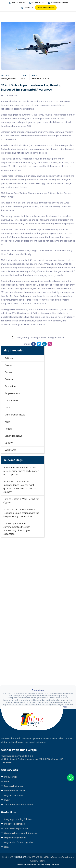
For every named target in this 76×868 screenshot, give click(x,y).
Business (10, 365)
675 (23, 79)
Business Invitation (13, 786)
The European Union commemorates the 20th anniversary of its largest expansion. (17, 529)
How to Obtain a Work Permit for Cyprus (21, 501)
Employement (12, 394)
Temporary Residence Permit (19, 805)
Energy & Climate (56, 338)
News (18, 338)
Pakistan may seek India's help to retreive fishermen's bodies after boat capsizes (21, 471)
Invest (7, 800)
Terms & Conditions (26, 865)
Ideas (8, 408)
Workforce (11, 450)
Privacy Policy (44, 865)
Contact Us (28, 8)
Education (10, 386)
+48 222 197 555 (38, 3)
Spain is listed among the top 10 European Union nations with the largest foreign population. (21, 513)
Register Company (13, 795)
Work (6, 782)
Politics (9, 429)
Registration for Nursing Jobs (18, 842)
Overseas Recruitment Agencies (20, 833)
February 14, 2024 (41, 79)
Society (26, 338)
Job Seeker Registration (16, 828)
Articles (9, 358)
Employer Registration (15, 838)
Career (9, 372)
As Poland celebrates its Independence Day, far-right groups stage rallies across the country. (20, 487)
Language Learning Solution (18, 819)
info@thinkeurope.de (60, 3)
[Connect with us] (38, 606)
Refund (56, 865)
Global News (12, 401)
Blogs (7, 847)
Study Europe (11, 777)
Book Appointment (46, 8)
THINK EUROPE (20, 857)
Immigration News (15, 415)
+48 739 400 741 (18, 3)
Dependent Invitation (15, 791)
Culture (9, 379)
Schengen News (9, 79)
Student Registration (14, 824)
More (8, 422)
